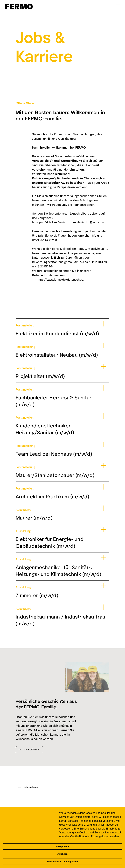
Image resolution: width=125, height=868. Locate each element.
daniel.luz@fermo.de (91, 223)
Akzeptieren (62, 846)
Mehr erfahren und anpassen (62, 862)
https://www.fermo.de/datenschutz (60, 280)
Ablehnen (63, 854)
